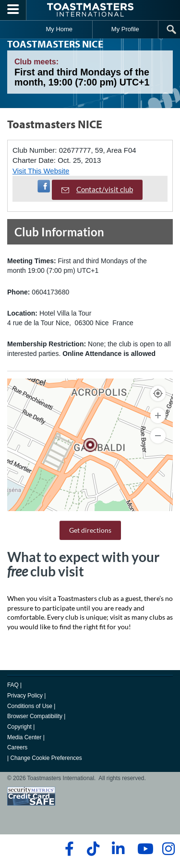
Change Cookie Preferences (46, 758)
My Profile (125, 29)
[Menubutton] (13, 10)
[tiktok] (93, 849)
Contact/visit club (97, 189)
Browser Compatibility (35, 716)
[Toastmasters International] (90, 10)
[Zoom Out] (158, 436)
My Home (59, 29)
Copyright (19, 727)
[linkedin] (118, 849)
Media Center (24, 737)
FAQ (13, 685)
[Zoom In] (158, 416)
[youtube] (143, 849)
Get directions (90, 530)
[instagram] (168, 849)
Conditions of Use (30, 706)
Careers (17, 747)
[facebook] (68, 849)
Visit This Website (41, 171)
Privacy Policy (25, 696)
